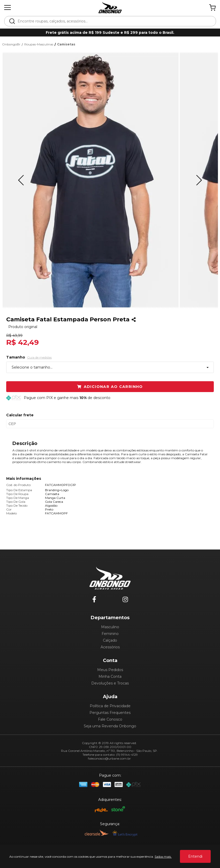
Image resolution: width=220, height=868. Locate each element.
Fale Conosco (110, 719)
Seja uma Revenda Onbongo (110, 726)
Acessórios (110, 647)
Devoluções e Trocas (110, 683)
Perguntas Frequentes (110, 713)
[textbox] (113, 21)
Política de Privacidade (110, 706)
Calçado (110, 640)
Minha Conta (110, 676)
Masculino (110, 627)
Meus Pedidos (110, 670)
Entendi (195, 856)
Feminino (110, 634)
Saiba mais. (163, 857)
